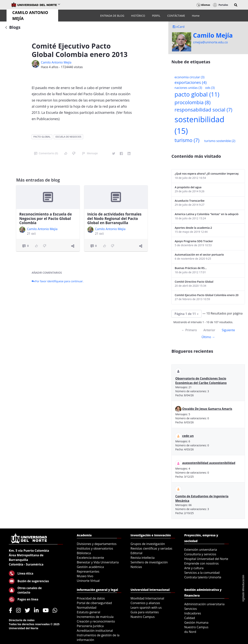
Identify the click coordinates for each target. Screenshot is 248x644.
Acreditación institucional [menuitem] (95, 631)
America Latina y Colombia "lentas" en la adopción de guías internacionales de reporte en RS (207, 214)
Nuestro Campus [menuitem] (143, 617)
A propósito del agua (188, 187)
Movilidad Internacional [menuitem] (147, 598)
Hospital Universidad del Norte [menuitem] (206, 559)
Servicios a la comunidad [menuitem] (202, 573)
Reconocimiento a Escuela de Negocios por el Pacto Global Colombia (45, 219)
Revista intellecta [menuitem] (143, 558)
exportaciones (191, 82)
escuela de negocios (68, 137)
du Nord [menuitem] (190, 632)
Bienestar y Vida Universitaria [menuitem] (98, 562)
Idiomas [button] (203, 5)
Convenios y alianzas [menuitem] (145, 603)
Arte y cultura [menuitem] (194, 568)
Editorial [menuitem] (136, 553)
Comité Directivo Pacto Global (194, 282)
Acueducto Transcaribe (190, 201)
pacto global (42, 137)
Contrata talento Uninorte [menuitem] (203, 577)
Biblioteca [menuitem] (84, 553)
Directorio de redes (22, 620)
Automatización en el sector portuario (199, 255)
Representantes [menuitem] (88, 571)
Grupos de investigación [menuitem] (148, 544)
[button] (236, 5)
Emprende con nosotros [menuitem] (201, 563)
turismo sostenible (220, 141)
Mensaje (90, 153)
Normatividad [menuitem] (87, 608)
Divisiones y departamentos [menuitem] (97, 544)
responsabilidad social (203, 110)
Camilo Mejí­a (213, 35)
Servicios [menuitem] (191, 609)
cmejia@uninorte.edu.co (210, 42)
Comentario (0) (46, 153)
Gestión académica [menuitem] (90, 567)
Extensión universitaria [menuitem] (201, 550)
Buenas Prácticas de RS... (191, 268)
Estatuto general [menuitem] (88, 612)
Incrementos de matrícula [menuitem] (95, 617)
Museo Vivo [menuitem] (85, 576)
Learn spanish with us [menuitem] (146, 608)
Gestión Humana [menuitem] (196, 623)
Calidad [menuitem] (190, 618)
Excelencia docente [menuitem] (90, 558)
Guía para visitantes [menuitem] (145, 612)
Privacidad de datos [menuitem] (91, 598)
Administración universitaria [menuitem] (204, 604)
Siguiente (228, 330)
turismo (187, 140)
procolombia (192, 102)
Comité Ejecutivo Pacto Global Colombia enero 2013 (207, 295)
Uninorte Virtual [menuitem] (88, 581)
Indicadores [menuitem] (193, 613)
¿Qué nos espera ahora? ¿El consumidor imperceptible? (207, 174)
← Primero (189, 330)
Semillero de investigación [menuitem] (149, 562)
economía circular (189, 77)
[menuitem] (112, 16)
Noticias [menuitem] (136, 567)
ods (210, 88)
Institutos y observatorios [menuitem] (95, 548)
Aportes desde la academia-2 (193, 228)
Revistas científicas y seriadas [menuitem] (151, 548)
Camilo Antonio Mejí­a (56, 62)
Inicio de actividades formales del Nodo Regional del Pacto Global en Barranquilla (114, 219)
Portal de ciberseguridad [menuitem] (94, 603)
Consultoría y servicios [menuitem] (200, 554)
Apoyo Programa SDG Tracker (194, 241)
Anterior (209, 330)
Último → (208, 337)
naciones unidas (188, 88)
